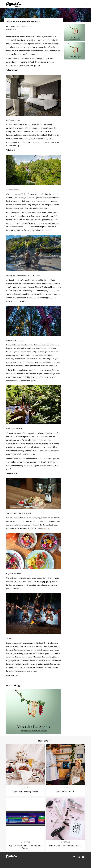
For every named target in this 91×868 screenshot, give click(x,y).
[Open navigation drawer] (88, 4)
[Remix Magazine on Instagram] (79, 857)
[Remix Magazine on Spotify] (83, 857)
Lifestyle (11, 26)
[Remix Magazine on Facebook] (74, 857)
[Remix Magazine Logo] (14, 4)
